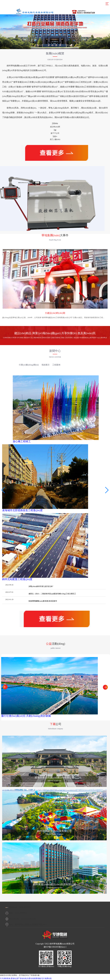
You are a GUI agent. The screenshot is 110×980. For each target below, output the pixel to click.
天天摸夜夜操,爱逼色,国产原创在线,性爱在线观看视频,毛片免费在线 (26, 978)
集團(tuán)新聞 (10, 365)
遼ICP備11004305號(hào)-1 (55, 947)
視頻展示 (46, 365)
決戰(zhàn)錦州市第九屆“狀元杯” (41, 586)
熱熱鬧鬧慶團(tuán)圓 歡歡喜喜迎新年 (43, 601)
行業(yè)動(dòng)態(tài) (29, 365)
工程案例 (56, 365)
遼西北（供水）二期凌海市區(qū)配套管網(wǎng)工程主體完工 (52, 594)
